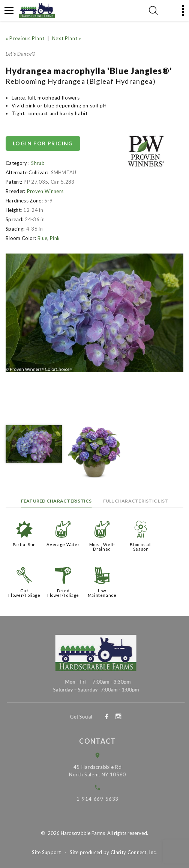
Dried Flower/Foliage (63, 593)
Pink (55, 238)
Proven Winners (45, 191)
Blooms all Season (141, 547)
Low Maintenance (102, 593)
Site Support (46, 852)
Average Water (63, 544)
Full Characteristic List (136, 501)
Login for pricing (43, 143)
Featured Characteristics (56, 501)
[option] (94, 313)
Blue (42, 238)
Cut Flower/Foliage (24, 593)
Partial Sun (24, 544)
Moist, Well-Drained (102, 547)
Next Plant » (67, 38)
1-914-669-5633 (103, 799)
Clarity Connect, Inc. (134, 852)
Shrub (38, 163)
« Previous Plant (25, 38)
